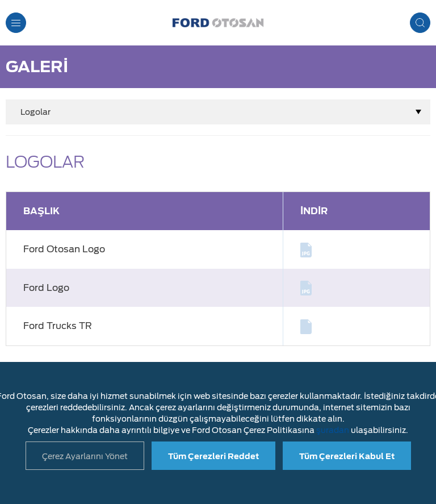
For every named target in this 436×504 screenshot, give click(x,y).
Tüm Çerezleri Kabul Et (347, 456)
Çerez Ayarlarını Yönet (85, 456)
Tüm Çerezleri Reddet (213, 456)
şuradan (333, 430)
